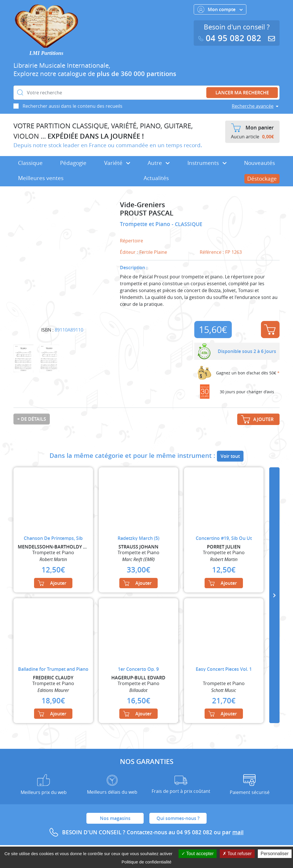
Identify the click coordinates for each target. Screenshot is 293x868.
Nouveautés (260, 163)
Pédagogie (73, 163)
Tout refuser (237, 854)
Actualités (156, 178)
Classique (30, 163)
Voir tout (230, 456)
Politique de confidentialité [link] (146, 862)
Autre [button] (159, 163)
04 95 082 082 (231, 38)
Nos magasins (115, 818)
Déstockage (262, 179)
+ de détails (32, 419)
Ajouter (270, 330)
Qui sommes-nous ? (178, 818)
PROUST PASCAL (147, 213)
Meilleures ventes (41, 178)
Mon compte (220, 9)
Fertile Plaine (153, 252)
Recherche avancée (253, 106)
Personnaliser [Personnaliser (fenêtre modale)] (275, 854)
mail (238, 832)
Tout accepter (198, 854)
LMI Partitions (46, 53)
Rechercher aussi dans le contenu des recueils (73, 106)
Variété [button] (117, 163)
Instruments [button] (207, 163)
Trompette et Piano (146, 224)
